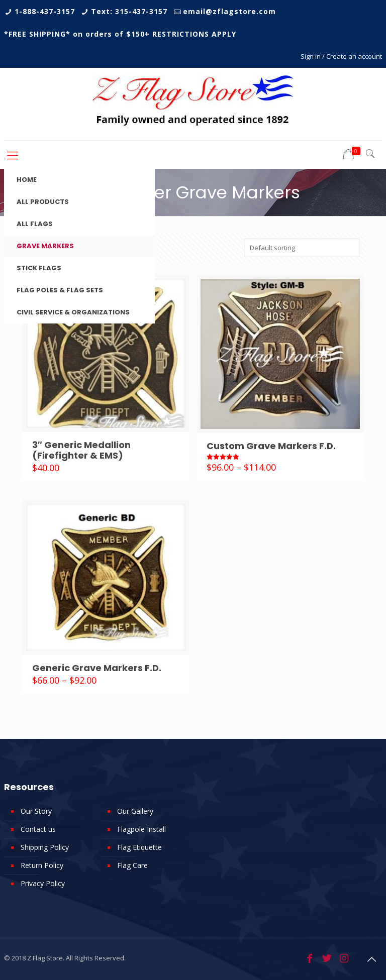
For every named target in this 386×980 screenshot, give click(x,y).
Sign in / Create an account (341, 56)
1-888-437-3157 (45, 11)
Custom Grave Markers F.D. (271, 446)
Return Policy (42, 865)
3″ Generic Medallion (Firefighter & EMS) (81, 450)
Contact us (38, 829)
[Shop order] (302, 248)
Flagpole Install (141, 829)
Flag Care (132, 865)
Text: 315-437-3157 (129, 11)
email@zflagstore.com (229, 11)
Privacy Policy (43, 883)
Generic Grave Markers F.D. (97, 668)
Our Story (36, 811)
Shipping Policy (45, 847)
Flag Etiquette (139, 847)
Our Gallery (135, 811)
